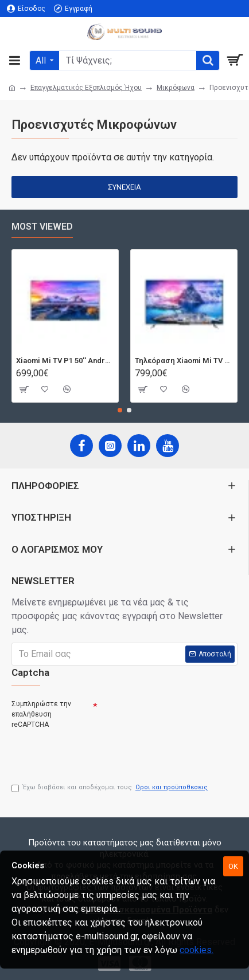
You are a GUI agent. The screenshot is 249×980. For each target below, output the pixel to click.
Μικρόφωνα (176, 88)
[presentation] (92, 751)
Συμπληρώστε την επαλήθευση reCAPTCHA (41, 714)
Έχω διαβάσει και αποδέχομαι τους (110, 788)
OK (233, 866)
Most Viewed (42, 227)
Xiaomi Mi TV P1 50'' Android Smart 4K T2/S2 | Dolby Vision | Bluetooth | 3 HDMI (65, 361)
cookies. (197, 950)
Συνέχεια (124, 187)
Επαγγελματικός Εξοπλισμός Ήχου (86, 88)
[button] (120, 410)
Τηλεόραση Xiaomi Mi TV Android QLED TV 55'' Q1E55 (184, 361)
